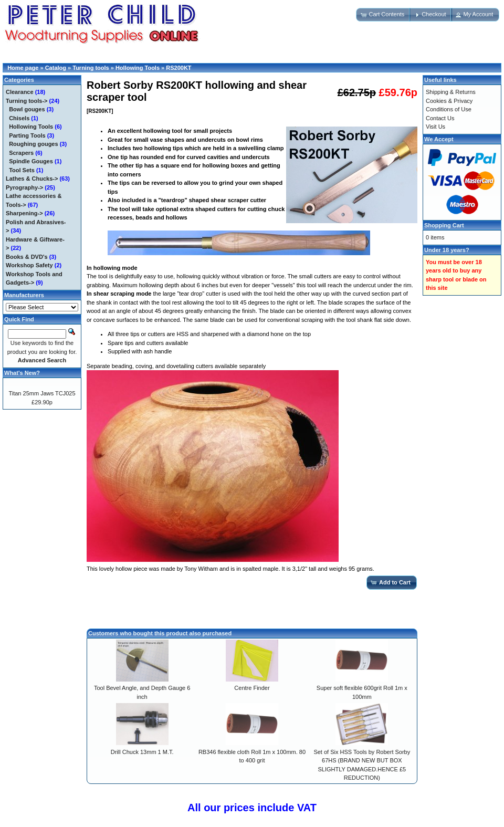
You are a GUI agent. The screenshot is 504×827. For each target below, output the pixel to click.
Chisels (19, 118)
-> (27, 101)
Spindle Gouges (31, 161)
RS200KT (178, 68)
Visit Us (435, 127)
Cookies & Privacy (449, 101)
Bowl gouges (27, 109)
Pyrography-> (24, 187)
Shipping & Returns (451, 92)
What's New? (22, 373)
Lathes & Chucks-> (32, 179)
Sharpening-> (24, 213)
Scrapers (21, 153)
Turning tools (91, 68)
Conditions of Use (449, 109)
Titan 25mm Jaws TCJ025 (42, 393)
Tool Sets (22, 170)
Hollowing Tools (138, 68)
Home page (23, 68)
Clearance (20, 92)
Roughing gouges (33, 144)
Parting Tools (27, 135)
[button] (383, 15)
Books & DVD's (27, 257)
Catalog (56, 68)
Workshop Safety (29, 265)
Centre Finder (252, 688)
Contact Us (440, 118)
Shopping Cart (444, 225)
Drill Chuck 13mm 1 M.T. (142, 752)
